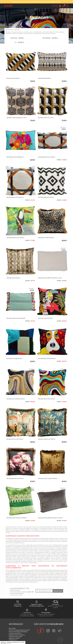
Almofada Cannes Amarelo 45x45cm (48, 478)
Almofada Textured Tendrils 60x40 (16, 318)
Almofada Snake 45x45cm (13, 278)
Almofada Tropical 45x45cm (45, 318)
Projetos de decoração (15, 636)
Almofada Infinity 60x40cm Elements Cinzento (50, 518)
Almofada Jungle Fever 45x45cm (47, 439)
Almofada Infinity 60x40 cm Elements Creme (50, 278)
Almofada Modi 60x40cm (45, 78)
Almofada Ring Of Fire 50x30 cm (47, 157)
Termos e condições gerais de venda (19, 630)
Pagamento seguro (14, 638)
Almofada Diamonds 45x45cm (46, 197)
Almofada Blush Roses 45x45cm (15, 478)
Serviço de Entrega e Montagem (18, 632)
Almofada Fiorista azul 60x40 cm (15, 157)
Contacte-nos (13, 640)
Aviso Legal (12, 628)
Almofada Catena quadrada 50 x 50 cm (17, 118)
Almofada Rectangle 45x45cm (14, 358)
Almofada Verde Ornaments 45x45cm (17, 518)
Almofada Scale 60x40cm (13, 78)
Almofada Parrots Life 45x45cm (15, 439)
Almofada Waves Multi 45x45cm (47, 399)
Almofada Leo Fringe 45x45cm (46, 238)
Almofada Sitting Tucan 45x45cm (15, 238)
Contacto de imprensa (15, 633)
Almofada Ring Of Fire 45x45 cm (15, 197)
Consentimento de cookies (13, 642)
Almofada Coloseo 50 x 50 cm (46, 118)
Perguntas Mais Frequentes (17, 635)
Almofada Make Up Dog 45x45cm (47, 358)
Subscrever (58, 591)
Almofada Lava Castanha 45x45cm (16, 399)
